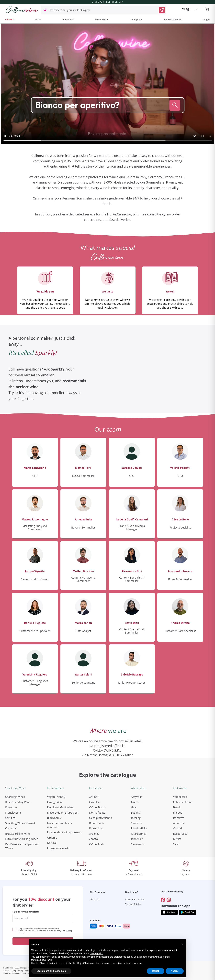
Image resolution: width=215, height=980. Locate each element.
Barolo (177, 807)
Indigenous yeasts (58, 848)
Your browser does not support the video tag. (108, 84)
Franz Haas (96, 828)
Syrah (177, 844)
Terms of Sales (133, 904)
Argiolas (94, 834)
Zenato (94, 839)
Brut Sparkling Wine (17, 834)
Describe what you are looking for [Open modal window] (70, 10)
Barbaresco (180, 834)
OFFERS (10, 20)
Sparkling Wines (173, 20)
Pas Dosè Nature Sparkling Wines (22, 846)
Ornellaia (95, 802)
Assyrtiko (137, 797)
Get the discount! (43, 941)
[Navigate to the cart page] (207, 9)
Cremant (11, 828)
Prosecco (11, 807)
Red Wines (68, 20)
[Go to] (163, 900)
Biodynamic (54, 818)
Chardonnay (139, 834)
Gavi (134, 807)
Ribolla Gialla (139, 828)
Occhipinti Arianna (101, 818)
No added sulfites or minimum (60, 825)
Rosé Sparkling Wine (18, 802)
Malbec (178, 813)
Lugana (136, 813)
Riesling (136, 818)
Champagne (137, 20)
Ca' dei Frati (96, 844)
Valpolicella (180, 797)
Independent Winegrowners (64, 832)
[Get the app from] (169, 912)
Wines (38, 20)
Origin (206, 20)
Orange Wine (55, 802)
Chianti (177, 828)
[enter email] (43, 918)
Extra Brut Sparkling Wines (22, 839)
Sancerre (137, 823)
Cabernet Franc (183, 802)
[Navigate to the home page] (22, 9)
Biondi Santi (97, 823)
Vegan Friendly (56, 797)
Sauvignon (138, 844)
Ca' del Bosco (97, 807)
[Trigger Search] (162, 10)
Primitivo (179, 818)
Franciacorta (13, 813)
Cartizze (10, 818)
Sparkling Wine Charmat (20, 823)
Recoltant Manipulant (60, 807)
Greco (135, 802)
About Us (95, 899)
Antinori (94, 797)
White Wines (102, 20)
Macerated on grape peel (63, 813)
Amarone (179, 823)
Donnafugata (97, 813)
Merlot (177, 839)
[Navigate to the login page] (197, 9)
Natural (52, 843)
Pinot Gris (137, 839)
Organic (52, 838)
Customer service (135, 899)
